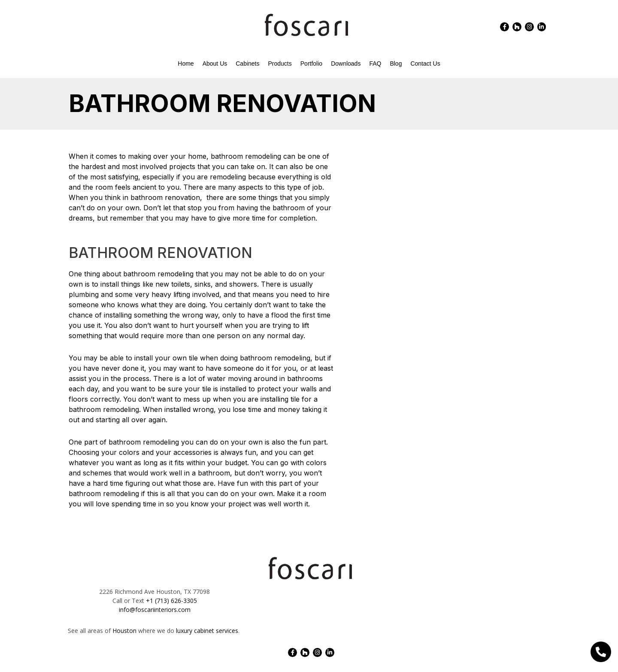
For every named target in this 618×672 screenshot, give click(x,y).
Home (186, 64)
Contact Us (425, 64)
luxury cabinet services (207, 631)
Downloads (346, 64)
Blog (396, 64)
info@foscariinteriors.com (155, 610)
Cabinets (247, 64)
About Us (215, 64)
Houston (124, 631)
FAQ (375, 64)
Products (280, 64)
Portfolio (311, 64)
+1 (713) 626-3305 (171, 601)
